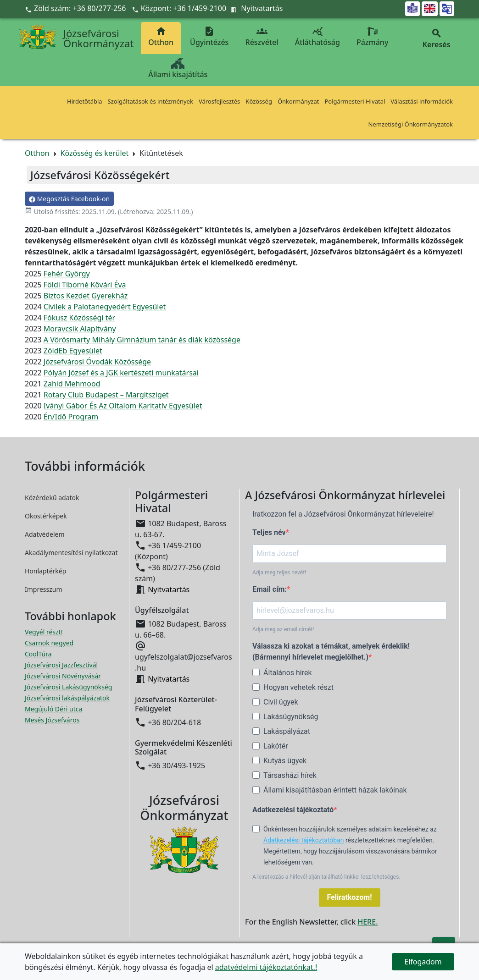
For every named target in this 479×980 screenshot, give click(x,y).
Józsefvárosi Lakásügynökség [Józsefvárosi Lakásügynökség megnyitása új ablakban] (68, 687)
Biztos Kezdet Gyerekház (86, 296)
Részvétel (262, 36)
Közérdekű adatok (52, 498)
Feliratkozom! (350, 897)
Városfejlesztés (219, 101)
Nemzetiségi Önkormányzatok (410, 124)
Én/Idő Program (71, 417)
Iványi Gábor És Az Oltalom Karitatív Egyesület (123, 406)
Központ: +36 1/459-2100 (184, 8)
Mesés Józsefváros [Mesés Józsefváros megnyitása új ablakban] (52, 720)
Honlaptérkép (45, 571)
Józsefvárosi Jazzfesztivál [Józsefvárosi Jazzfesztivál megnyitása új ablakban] (61, 665)
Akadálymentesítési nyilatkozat (71, 553)
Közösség (259, 101)
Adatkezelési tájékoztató (293, 810)
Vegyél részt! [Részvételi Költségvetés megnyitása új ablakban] (44, 632)
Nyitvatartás (262, 8)
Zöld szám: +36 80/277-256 (76, 8)
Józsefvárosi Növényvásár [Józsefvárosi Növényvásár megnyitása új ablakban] (63, 676)
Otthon (161, 36)
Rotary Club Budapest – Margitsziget (106, 395)
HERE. (368, 922)
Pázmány (372, 36)
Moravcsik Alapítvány (80, 329)
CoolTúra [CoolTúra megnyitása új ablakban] (38, 654)
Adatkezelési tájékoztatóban (304, 840)
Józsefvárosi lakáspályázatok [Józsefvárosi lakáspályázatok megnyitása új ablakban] (67, 698)
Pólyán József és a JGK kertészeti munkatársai (121, 373)
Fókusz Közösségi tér (79, 318)
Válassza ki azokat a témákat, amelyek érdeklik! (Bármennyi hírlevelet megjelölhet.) (331, 652)
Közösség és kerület (95, 153)
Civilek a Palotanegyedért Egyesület (105, 307)
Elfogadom (423, 962)
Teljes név (269, 532)
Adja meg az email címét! (283, 629)
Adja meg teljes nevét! (279, 573)
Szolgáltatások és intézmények (150, 101)
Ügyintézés (209, 36)
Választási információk (422, 101)
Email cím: (270, 589)
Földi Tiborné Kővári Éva (85, 285)
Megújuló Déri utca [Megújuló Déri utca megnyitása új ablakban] (53, 709)
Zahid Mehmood (72, 384)
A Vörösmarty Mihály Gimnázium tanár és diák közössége (142, 340)
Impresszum (44, 589)
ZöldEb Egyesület (73, 351)
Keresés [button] (436, 39)
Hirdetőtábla (85, 101)
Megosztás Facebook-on (69, 199)
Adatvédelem (45, 534)
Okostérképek (46, 516)
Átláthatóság (317, 36)
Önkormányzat (298, 101)
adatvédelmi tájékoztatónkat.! (266, 967)
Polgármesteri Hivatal (355, 101)
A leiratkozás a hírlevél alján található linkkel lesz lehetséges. (326, 877)
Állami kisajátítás (178, 69)
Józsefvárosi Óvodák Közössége (97, 362)
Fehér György (67, 274)
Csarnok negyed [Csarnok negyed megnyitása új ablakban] (49, 643)
